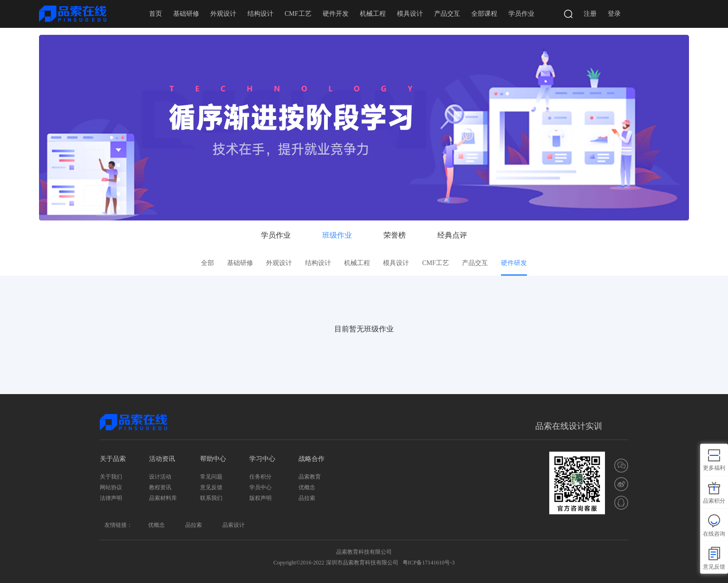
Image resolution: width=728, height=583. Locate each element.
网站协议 (111, 487)
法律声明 (111, 498)
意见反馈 (211, 487)
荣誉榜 (395, 235)
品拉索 (307, 498)
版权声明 (260, 498)
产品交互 (447, 14)
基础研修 (186, 14)
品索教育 (310, 477)
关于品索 (113, 459)
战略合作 (312, 459)
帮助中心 (213, 459)
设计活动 (160, 477)
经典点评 (452, 235)
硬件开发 (336, 14)
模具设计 (410, 14)
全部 (208, 263)
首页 (156, 14)
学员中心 (260, 487)
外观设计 (223, 14)
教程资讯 (160, 487)
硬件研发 (514, 263)
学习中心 (262, 459)
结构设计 (260, 14)
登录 (614, 14)
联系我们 (211, 498)
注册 (590, 14)
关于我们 (111, 477)
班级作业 (337, 235)
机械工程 (373, 14)
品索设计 (234, 525)
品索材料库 (163, 498)
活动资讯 (162, 459)
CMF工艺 (298, 14)
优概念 (307, 487)
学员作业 (521, 14)
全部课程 (484, 14)
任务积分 (260, 477)
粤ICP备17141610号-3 (429, 563)
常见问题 (211, 477)
